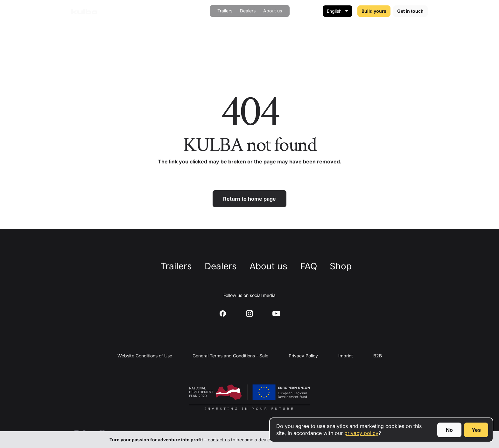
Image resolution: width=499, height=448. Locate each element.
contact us (219, 440)
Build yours (374, 11)
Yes (476, 430)
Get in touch (410, 11)
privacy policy (361, 433)
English (334, 11)
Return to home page (250, 199)
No (449, 430)
